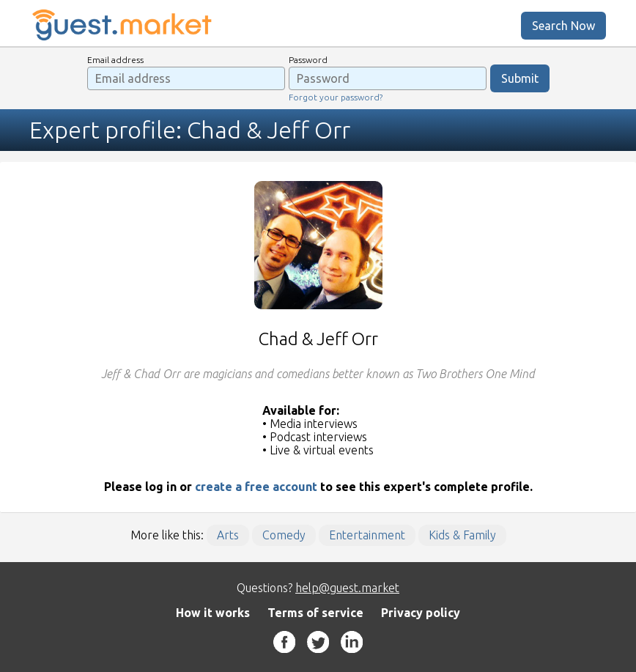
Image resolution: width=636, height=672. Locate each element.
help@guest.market (347, 588)
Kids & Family (462, 535)
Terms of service (315, 613)
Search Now (563, 26)
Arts (228, 535)
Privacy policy (421, 613)
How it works (213, 613)
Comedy (284, 535)
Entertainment (367, 535)
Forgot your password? (336, 97)
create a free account (256, 487)
